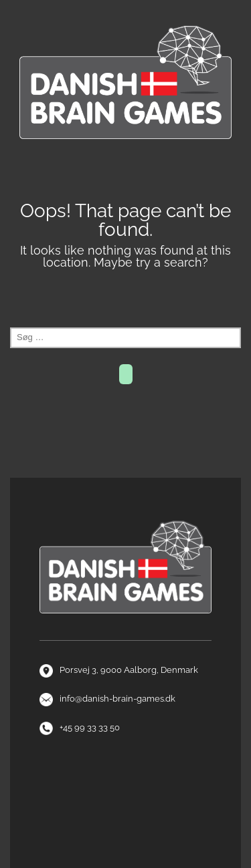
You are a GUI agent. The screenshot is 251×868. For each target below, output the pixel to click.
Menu (126, 170)
